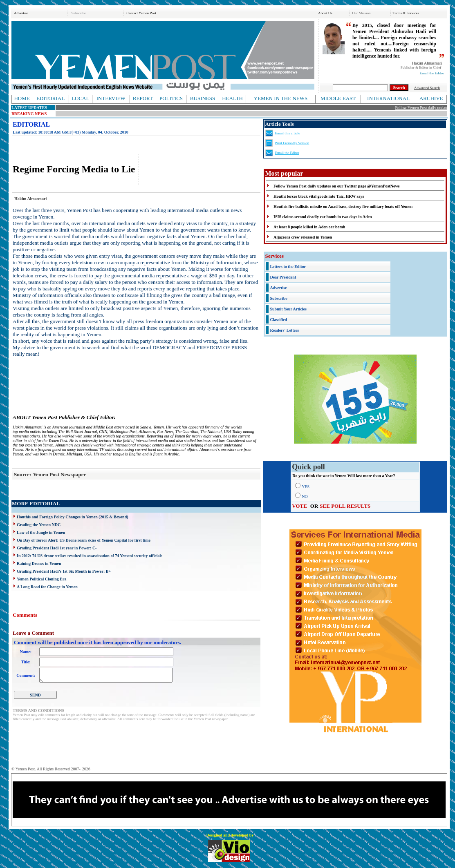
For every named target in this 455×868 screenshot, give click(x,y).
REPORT (143, 98)
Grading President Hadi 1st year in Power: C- (57, 548)
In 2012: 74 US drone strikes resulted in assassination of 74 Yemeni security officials (90, 556)
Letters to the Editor (288, 267)
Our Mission (361, 13)
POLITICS (171, 98)
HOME (22, 98)
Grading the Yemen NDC (39, 525)
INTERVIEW (111, 98)
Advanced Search (427, 88)
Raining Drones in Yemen (39, 563)
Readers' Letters (284, 330)
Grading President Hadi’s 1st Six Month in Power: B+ (64, 571)
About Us (325, 13)
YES (306, 487)
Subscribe (78, 13)
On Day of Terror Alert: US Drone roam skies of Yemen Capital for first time (84, 540)
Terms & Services (406, 13)
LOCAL (80, 98)
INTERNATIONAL (388, 98)
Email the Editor (432, 73)
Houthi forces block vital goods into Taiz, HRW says (319, 196)
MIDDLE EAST (338, 98)
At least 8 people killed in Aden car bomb (309, 227)
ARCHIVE (431, 98)
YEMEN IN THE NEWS (281, 98)
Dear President (283, 277)
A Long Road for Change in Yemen (47, 587)
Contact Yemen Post (141, 13)
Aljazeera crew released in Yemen (303, 237)
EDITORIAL (50, 98)
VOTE (299, 506)
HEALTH (232, 98)
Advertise (21, 13)
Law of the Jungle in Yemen (41, 532)
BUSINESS (203, 98)
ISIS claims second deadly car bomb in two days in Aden (323, 217)
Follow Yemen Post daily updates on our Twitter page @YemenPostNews (336, 186)
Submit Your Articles (288, 309)
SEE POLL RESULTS (345, 506)
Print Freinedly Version (292, 143)
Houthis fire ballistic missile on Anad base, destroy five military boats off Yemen (343, 206)
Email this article (287, 133)
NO (305, 496)
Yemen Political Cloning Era (41, 579)
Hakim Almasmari (427, 63)
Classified (278, 320)
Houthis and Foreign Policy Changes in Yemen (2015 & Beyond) (73, 517)
